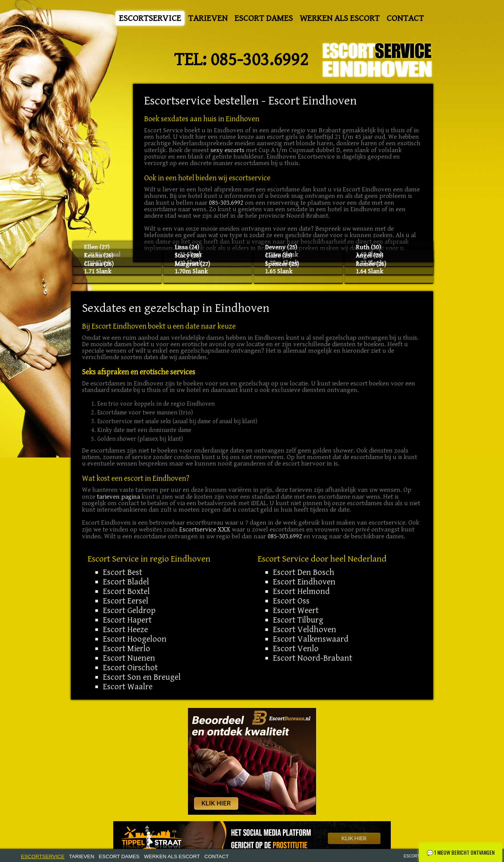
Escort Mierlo (127, 649)
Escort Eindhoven (304, 582)
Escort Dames (264, 18)
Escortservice (150, 18)
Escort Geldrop (129, 610)
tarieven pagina (118, 497)
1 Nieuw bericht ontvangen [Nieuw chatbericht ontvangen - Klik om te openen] (461, 852)
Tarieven (208, 18)
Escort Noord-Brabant (313, 658)
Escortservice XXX (205, 530)
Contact (405, 18)
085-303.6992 (259, 60)
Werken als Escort (340, 18)
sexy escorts (227, 150)
